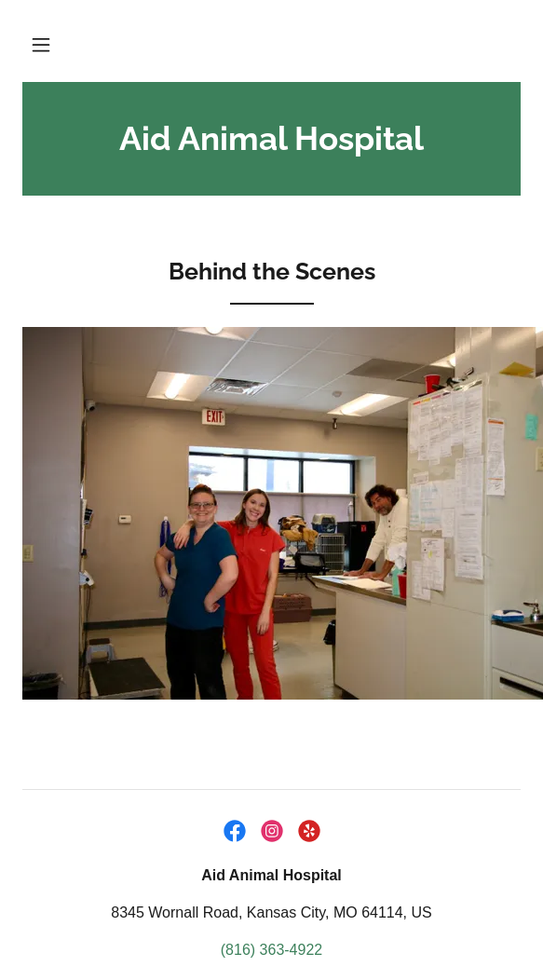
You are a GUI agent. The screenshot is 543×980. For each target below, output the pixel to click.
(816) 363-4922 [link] (271, 950)
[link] (271, 139)
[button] (41, 45)
